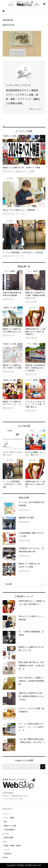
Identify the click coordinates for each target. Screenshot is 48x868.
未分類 (5, 858)
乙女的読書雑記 (9, 830)
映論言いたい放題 (10, 826)
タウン (5, 842)
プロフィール (34, 109)
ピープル (6, 834)
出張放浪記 (8, 854)
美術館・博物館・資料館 (12, 846)
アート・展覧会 (9, 818)
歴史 (5, 822)
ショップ (7, 850)
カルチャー (7, 814)
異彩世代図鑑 (8, 838)
